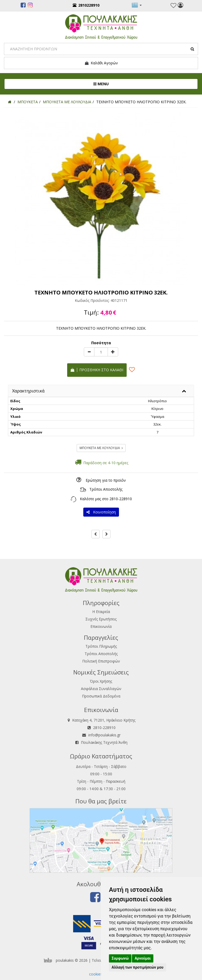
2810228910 (86, 5)
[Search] (101, 49)
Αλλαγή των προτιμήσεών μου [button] (137, 967)
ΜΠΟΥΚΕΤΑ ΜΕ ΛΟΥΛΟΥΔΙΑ (101, 448)
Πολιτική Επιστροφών (101, 661)
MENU (119, 84)
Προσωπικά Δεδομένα (101, 696)
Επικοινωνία (101, 626)
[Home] (10, 102)
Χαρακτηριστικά (28, 391)
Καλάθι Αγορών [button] (101, 63)
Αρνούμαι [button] (143, 958)
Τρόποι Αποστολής (106, 489)
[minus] (89, 352)
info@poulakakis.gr (104, 735)
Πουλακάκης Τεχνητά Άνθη (104, 742)
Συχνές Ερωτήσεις (101, 619)
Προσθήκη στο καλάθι (97, 370)
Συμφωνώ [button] (120, 958)
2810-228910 (121, 499)
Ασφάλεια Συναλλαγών (101, 689)
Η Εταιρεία (101, 612)
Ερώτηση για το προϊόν (106, 480)
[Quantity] (101, 352)
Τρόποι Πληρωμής (101, 646)
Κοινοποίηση (101, 512)
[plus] (113, 352)
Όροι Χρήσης (101, 681)
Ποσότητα (101, 343)
